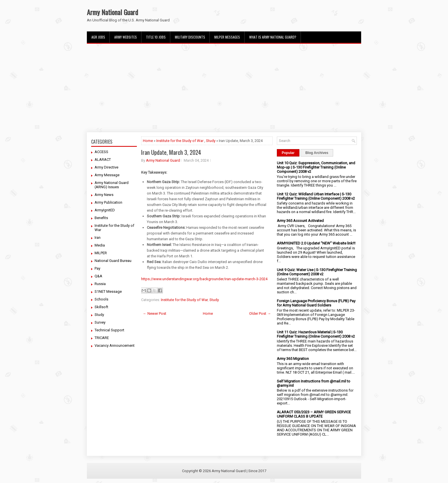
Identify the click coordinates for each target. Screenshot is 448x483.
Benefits (101, 218)
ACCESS (101, 152)
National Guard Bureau (113, 261)
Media (100, 245)
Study (99, 315)
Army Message (107, 175)
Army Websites (126, 37)
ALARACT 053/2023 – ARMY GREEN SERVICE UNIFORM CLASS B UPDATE (314, 414)
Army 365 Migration (293, 359)
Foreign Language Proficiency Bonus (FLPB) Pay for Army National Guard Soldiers (316, 303)
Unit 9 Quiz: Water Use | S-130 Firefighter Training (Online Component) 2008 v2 (317, 272)
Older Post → (260, 313)
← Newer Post (155, 313)
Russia (100, 284)
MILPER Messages (227, 37)
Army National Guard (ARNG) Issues (112, 185)
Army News (104, 195)
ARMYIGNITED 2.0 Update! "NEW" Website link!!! (316, 243)
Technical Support (109, 330)
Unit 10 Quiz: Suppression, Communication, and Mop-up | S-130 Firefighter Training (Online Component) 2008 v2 (316, 167)
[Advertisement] (224, 88)
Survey (100, 322)
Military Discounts (190, 37)
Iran (98, 238)
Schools (101, 299)
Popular (288, 153)
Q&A (98, 276)
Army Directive (106, 167)
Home (148, 141)
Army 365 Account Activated (300, 221)
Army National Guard (112, 12)
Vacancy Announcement (115, 345)
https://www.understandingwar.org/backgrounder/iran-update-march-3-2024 (204, 279)
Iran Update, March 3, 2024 (171, 152)
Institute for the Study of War (180, 141)
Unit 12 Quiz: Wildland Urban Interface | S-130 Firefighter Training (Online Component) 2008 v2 (316, 196)
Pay (97, 268)
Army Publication (108, 202)
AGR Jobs (98, 37)
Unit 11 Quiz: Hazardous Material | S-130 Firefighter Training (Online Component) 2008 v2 (316, 334)
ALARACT (103, 160)
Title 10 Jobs (156, 37)
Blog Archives (317, 153)
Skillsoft (101, 307)
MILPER (101, 253)
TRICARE (102, 338)
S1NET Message (108, 291)
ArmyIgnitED (105, 210)
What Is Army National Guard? (273, 37)
